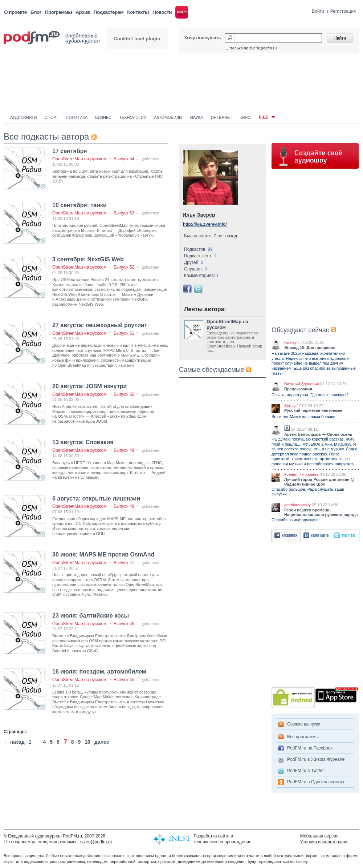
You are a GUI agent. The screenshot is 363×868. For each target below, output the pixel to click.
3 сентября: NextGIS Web (88, 259)
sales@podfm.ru (96, 842)
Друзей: (194, 262)
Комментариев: (201, 276)
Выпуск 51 (124, 333)
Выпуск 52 (124, 267)
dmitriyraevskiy (297, 505)
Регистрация (343, 11)
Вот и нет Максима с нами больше (303, 417)
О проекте (15, 12)
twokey (290, 342)
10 (87, 742)
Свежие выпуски (304, 724)
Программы (59, 12)
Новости (162, 12)
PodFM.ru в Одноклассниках (316, 782)
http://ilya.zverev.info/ (205, 224)
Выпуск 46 (124, 624)
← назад (14, 742)
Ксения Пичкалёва (301, 474)
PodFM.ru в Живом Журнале (316, 759)
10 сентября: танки (79, 205)
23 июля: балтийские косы (91, 616)
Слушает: (195, 269)
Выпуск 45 (124, 680)
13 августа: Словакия (83, 442)
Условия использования (324, 842)
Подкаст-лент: (200, 256)
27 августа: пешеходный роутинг (99, 325)
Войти (318, 11)
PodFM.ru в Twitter (305, 771)
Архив (83, 12)
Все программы (303, 737)
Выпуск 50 (124, 394)
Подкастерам (109, 12)
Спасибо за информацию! (295, 520)
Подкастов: (198, 249)
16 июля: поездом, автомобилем (99, 672)
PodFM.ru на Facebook (310, 748)
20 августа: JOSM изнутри (89, 386)
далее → (105, 742)
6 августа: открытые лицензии (96, 499)
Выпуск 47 (124, 563)
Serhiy (290, 406)
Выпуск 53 (124, 213)
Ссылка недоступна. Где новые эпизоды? (310, 395)
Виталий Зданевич (301, 384)
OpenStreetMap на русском (79, 159)
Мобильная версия (319, 836)
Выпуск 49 (124, 450)
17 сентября (70, 151)
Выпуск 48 (124, 506)
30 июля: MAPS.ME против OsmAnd (103, 554)
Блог (36, 12)
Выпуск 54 (124, 159)
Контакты (138, 12)
